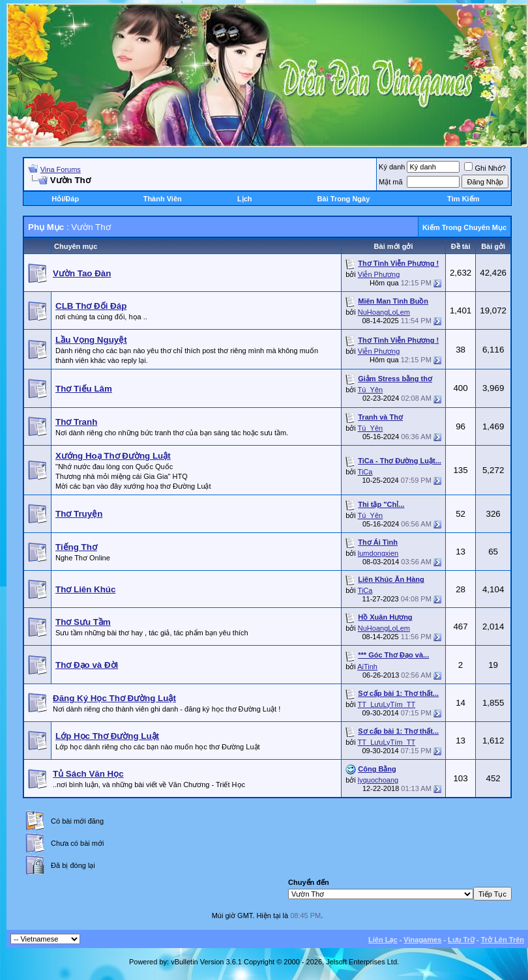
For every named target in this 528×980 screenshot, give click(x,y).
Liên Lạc (383, 940)
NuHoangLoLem (384, 312)
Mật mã (391, 182)
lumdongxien (378, 553)
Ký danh (392, 167)
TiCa (365, 472)
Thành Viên (163, 199)
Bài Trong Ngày (344, 199)
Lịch (245, 199)
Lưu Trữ (461, 940)
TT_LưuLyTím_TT (387, 704)
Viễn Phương (379, 274)
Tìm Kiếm (463, 199)
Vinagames (422, 940)
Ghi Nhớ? (485, 168)
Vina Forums (61, 169)
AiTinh (367, 667)
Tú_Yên (371, 390)
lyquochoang (378, 780)
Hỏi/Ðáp (65, 199)
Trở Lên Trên (503, 940)
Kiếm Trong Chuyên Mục (464, 227)
